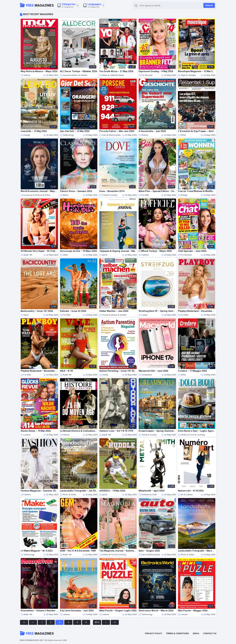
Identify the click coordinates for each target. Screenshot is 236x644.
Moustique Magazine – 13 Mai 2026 (197, 71)
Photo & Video (68, 495)
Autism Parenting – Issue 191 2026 (118, 371)
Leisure (25, 435)
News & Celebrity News (112, 75)
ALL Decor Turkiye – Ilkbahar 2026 (79, 71)
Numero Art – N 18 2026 (191, 491)
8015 (97, 622)
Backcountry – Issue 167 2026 (37, 311)
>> (115, 622)
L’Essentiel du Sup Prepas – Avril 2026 (197, 131)
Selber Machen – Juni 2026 (114, 311)
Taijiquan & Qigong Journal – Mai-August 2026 (118, 251)
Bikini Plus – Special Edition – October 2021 (157, 191)
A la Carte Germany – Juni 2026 (77, 611)
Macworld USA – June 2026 (153, 371)
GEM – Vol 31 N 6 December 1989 (78, 551)
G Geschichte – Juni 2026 (152, 131)
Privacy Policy (153, 633)
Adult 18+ (27, 255)
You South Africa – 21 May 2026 (116, 71)
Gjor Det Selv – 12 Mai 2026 (75, 131)
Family (104, 375)
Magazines (37, 5)
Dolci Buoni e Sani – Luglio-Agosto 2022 (197, 431)
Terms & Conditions (177, 633)
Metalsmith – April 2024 (152, 491)
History (25, 75)
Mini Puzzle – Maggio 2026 (193, 611)
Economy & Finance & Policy (35, 195)
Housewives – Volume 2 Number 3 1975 (39, 611)
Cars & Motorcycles (110, 135)
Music (64, 195)
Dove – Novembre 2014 (112, 191)
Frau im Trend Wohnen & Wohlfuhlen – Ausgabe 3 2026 (197, 191)
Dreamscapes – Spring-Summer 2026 (157, 431)
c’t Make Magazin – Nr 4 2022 (37, 551)
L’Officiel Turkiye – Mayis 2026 (155, 251)
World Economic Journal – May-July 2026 (39, 191)
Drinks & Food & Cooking (191, 435)
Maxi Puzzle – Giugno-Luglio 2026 (118, 611)
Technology (67, 135)
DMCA (196, 633)
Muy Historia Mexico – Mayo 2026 (39, 71)
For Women (146, 75)
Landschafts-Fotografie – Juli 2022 (79, 491)
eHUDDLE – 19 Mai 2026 (112, 491)
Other (182, 135)
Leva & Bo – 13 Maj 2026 (34, 131)
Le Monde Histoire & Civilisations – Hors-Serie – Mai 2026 (79, 431)
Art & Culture (185, 495)
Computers (145, 375)
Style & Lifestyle (187, 75)
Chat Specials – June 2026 (192, 251)
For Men (144, 195)
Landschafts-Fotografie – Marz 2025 (197, 551)
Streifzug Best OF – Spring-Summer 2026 (157, 311)
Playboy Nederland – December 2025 (197, 311)
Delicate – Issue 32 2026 (73, 311)
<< (24, 622)
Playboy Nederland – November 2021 (39, 371)
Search (209, 5)
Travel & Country (108, 195)
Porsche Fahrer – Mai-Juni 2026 (117, 131)
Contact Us (210, 633)
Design (25, 135)
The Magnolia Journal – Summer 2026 (118, 551)
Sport (103, 255)
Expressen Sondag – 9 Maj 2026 (156, 71)
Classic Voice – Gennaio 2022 (76, 191)
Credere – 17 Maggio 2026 (192, 371)
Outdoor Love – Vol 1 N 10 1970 (116, 431)
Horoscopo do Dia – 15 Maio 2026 (78, 251)
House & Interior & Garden (74, 75)
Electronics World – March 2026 (156, 611)
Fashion (144, 255)
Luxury (143, 315)
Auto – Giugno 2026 (149, 551)
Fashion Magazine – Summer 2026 (39, 491)
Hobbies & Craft (148, 495)
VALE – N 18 (66, 371)
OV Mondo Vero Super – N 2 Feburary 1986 (39, 251)
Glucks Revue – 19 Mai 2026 (36, 431)
